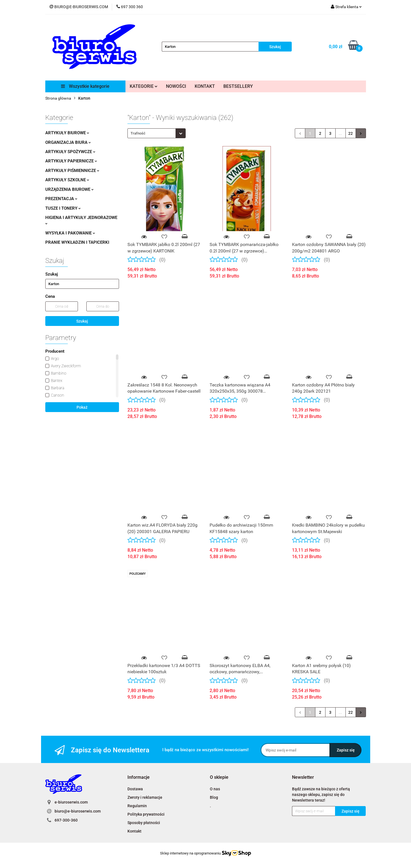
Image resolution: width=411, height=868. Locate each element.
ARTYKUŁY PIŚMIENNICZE (72, 171)
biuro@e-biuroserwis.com (78, 811)
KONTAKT (205, 86)
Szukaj (82, 321)
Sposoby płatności (144, 823)
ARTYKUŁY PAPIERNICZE (71, 161)
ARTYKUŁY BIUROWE (67, 133)
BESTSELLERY (238, 86)
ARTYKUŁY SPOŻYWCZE (70, 152)
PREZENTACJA (61, 199)
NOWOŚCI (176, 86)
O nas (215, 789)
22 (351, 133)
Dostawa (135, 789)
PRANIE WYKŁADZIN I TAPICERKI (77, 242)
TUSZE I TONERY (63, 208)
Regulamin (137, 806)
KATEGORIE (144, 86)
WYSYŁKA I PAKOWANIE (70, 233)
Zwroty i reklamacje (145, 797)
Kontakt (134, 831)
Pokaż (82, 407)
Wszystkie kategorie (85, 86)
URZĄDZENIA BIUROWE (69, 189)
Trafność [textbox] (138, 133)
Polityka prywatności (146, 814)
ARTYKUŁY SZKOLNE (67, 180)
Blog (214, 797)
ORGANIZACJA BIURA (68, 142)
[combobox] (157, 133)
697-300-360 (66, 820)
